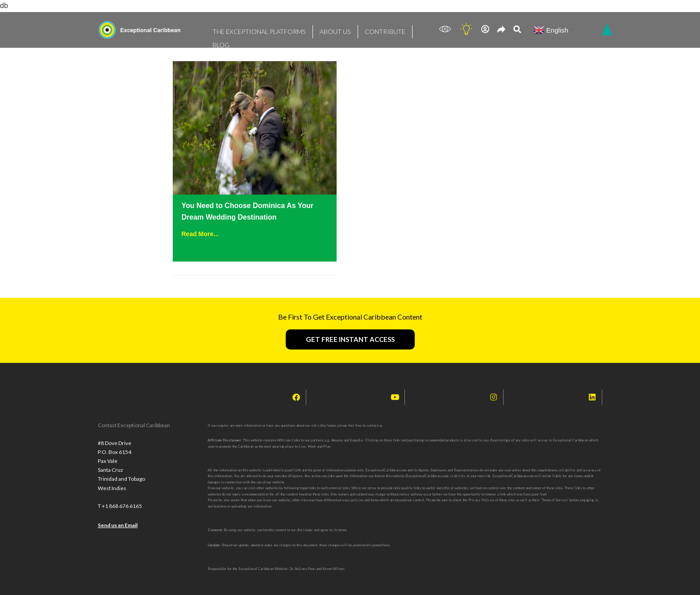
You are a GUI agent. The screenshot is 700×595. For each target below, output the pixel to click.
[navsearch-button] (517, 30)
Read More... (200, 234)
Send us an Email (118, 533)
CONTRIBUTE (362, 29)
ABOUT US (318, 29)
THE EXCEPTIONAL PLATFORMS (252, 29)
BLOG (400, 29)
